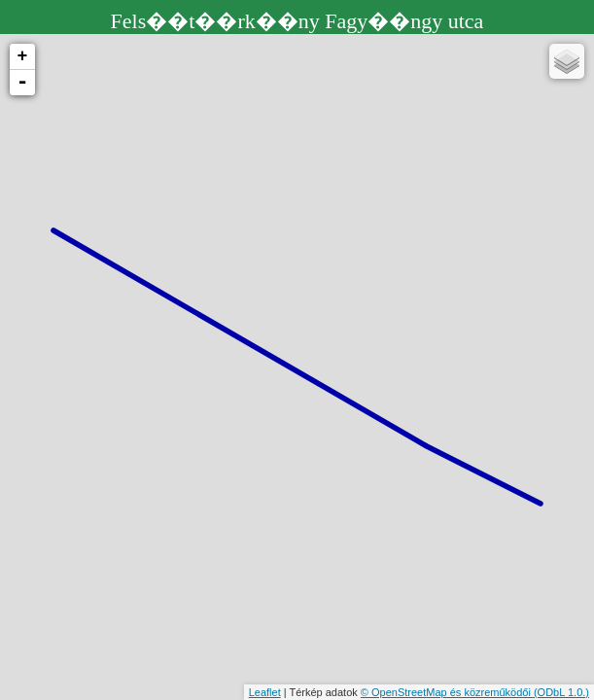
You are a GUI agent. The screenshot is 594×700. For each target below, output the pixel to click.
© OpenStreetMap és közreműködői (447, 692)
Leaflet (265, 692)
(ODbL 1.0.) (561, 692)
